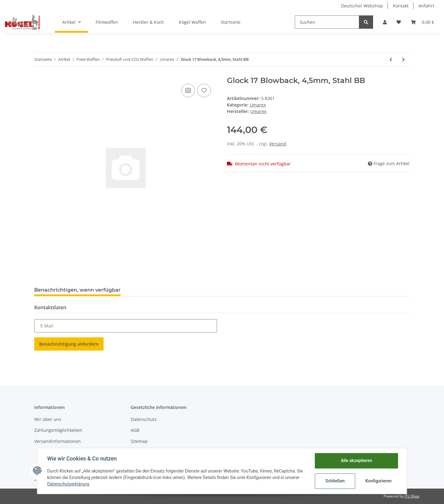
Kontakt (401, 6)
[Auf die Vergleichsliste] (188, 90)
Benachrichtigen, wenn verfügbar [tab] (77, 290)
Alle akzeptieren (356, 460)
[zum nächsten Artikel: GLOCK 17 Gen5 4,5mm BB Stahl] (403, 59)
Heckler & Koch (148, 22)
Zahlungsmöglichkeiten (58, 430)
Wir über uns (48, 419)
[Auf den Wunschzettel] (204, 90)
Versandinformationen (58, 441)
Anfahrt (426, 6)
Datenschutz (144, 419)
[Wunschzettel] (399, 22)
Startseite (231, 22)
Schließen (335, 481)
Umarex (258, 105)
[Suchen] (327, 22)
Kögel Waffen (192, 22)
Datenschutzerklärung (68, 484)
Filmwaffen (107, 22)
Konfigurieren (378, 481)
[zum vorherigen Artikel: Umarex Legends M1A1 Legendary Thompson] (391, 59)
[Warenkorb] (422, 22)
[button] (385, 22)
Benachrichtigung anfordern (69, 344)
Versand (278, 144)
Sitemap (139, 441)
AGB (135, 430)
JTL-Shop (412, 496)
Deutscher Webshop (362, 6)
